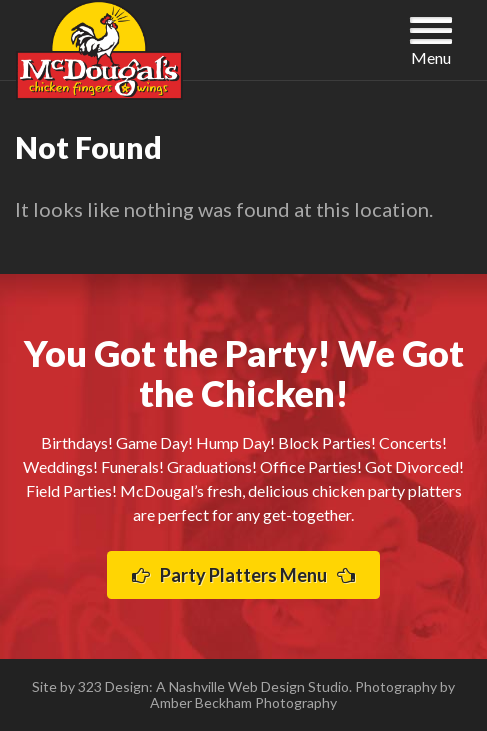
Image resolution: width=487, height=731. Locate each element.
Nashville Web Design (237, 686)
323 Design (113, 686)
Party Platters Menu (243, 575)
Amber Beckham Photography (243, 702)
